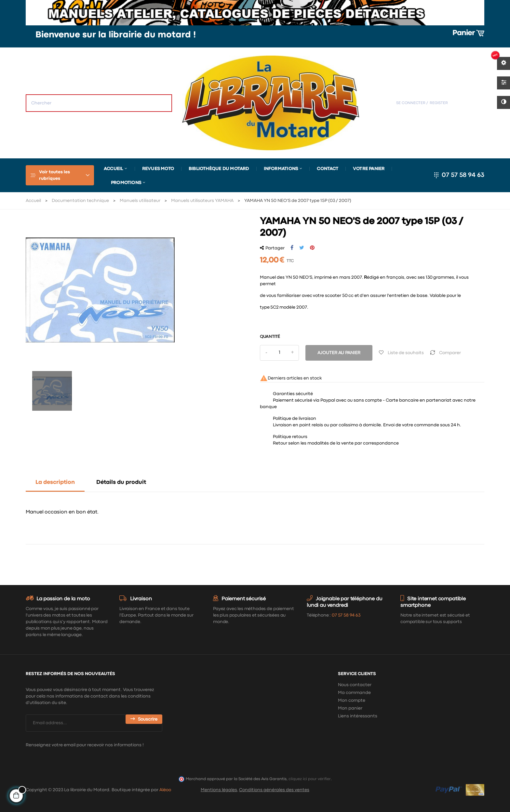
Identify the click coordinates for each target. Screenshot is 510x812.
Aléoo (165, 790)
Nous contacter (355, 685)
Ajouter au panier (339, 353)
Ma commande (354, 693)
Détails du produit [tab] (121, 482)
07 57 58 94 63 (463, 175)
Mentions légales (219, 790)
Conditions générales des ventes (274, 790)
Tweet (302, 248)
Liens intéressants (358, 716)
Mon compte (352, 700)
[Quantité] (279, 353)
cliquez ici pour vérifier (310, 779)
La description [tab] (55, 482)
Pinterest (312, 248)
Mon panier (350, 708)
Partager (292, 248)
